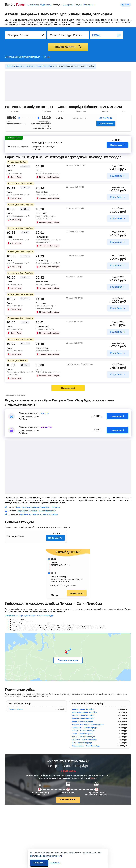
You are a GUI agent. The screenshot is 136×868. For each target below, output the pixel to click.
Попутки (78, 5)
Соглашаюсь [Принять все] (39, 863)
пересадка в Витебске (17, 162)
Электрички (89, 5)
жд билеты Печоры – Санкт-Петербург (39, 514)
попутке (45, 413)
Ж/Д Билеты (46, 5)
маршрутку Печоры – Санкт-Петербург (37, 511)
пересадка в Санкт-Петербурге (20, 183)
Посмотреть (118, 146)
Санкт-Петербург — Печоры (37, 57)
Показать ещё (68, 388)
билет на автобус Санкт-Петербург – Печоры (38, 507)
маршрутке (46, 427)
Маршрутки (68, 5)
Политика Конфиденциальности (46, 856)
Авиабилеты (33, 5)
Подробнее (116, 176)
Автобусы (57, 5)
